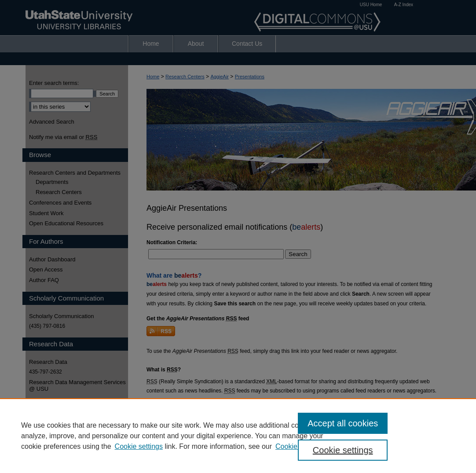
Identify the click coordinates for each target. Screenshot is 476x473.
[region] (238, 436)
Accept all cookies (343, 423)
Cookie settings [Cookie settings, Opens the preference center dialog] (343, 450)
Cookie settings (139, 446)
